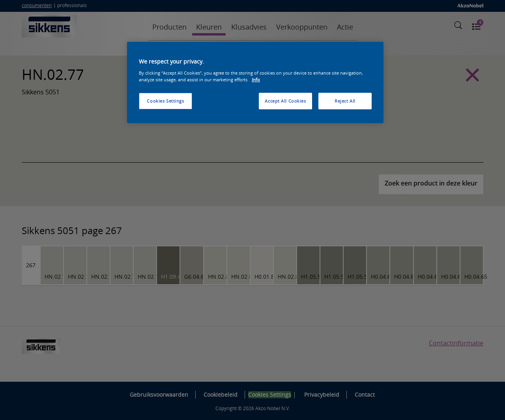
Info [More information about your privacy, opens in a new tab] (256, 80)
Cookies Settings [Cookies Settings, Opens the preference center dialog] (165, 101)
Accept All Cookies (285, 101)
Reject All (345, 101)
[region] (255, 82)
